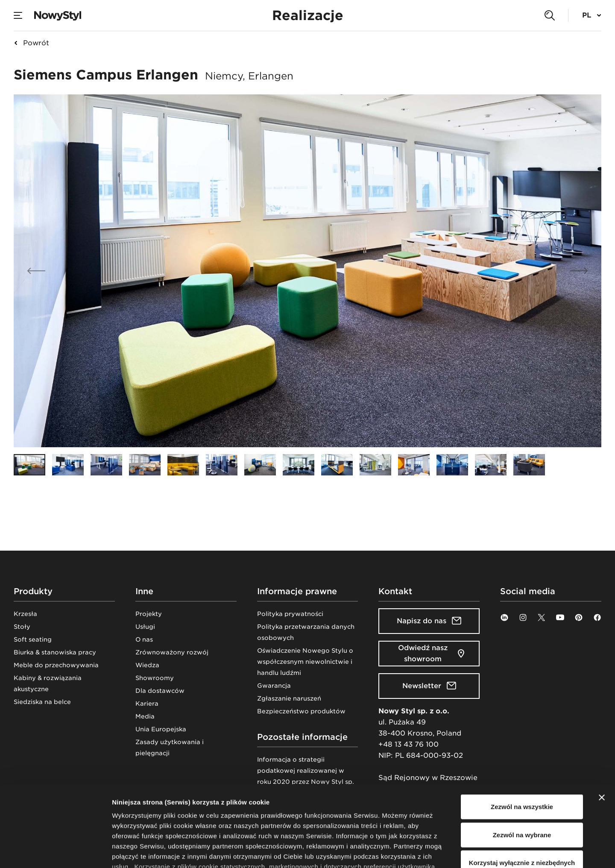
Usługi (145, 627)
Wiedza (147, 665)
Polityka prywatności (290, 614)
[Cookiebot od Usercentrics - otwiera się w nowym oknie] (55, 851)
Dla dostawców (160, 691)
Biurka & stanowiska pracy (55, 652)
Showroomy (155, 678)
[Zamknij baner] (602, 728)
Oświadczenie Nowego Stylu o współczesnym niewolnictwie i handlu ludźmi (305, 662)
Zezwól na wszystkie (522, 738)
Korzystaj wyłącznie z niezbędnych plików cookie (522, 799)
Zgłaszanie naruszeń (289, 698)
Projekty (149, 614)
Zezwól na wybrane (522, 765)
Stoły (22, 627)
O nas (144, 639)
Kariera (147, 704)
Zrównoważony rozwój (172, 652)
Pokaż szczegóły (456, 851)
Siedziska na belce (42, 702)
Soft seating (33, 639)
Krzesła (25, 614)
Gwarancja (274, 686)
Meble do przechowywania (56, 665)
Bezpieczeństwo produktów (301, 711)
